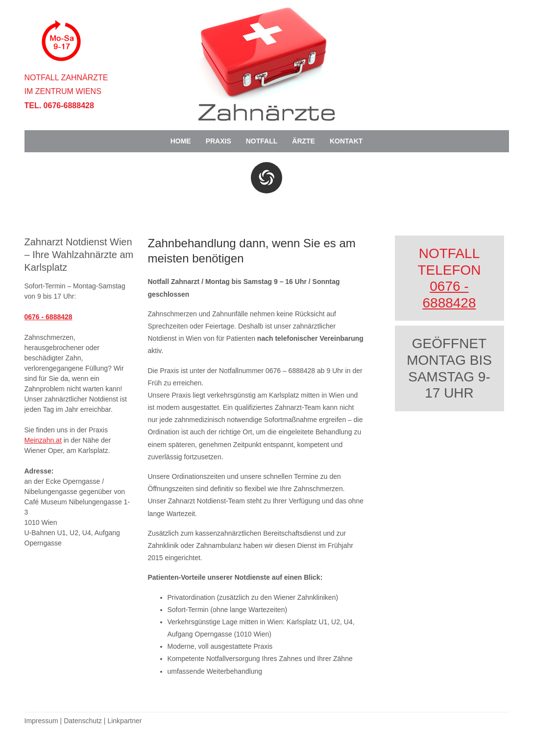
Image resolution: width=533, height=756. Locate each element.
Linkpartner (124, 721)
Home (181, 141)
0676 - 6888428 (48, 317)
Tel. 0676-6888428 (59, 106)
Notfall (262, 141)
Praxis (218, 141)
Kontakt (346, 141)
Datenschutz (83, 721)
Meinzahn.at (43, 440)
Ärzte (303, 141)
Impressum (41, 721)
